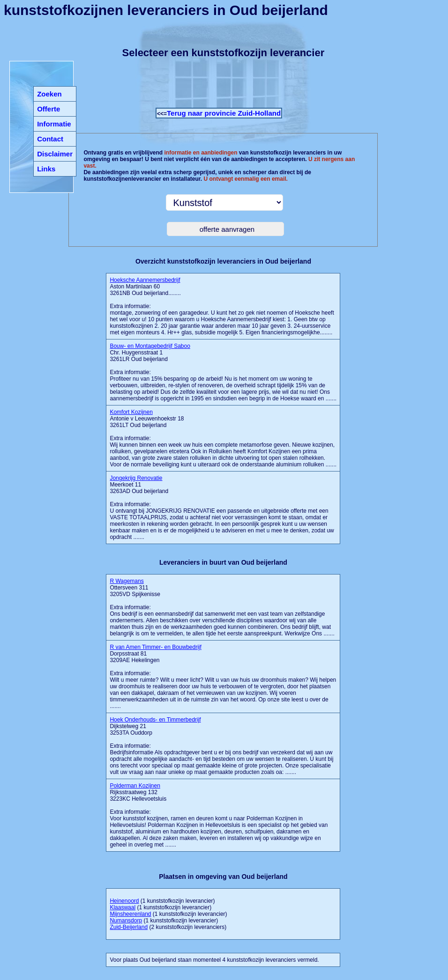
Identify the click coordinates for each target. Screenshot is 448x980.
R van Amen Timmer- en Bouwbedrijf (155, 647)
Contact (50, 139)
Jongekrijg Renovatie (136, 478)
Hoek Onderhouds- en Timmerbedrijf (155, 720)
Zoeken (49, 94)
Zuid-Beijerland (129, 927)
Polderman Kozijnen (135, 786)
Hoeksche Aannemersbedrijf (145, 280)
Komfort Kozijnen (131, 412)
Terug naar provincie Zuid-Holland (224, 113)
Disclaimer (55, 154)
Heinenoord (124, 901)
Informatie (54, 124)
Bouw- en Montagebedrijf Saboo (150, 346)
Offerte (49, 109)
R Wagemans (127, 581)
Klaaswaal (123, 907)
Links (46, 169)
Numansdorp (126, 921)
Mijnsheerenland (130, 914)
